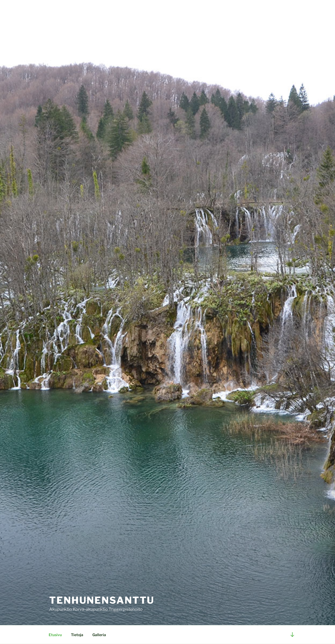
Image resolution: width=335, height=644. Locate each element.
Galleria (99, 635)
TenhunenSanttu (102, 600)
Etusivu (55, 635)
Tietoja (77, 635)
